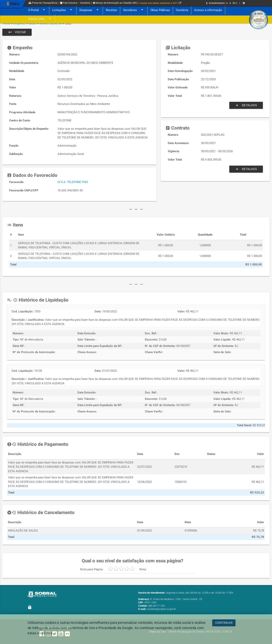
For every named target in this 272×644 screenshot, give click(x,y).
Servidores (134, 10)
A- (227, 3)
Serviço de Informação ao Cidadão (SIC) (115, 3)
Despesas (90, 10)
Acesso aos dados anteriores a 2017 (161, 3)
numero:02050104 (50, 23)
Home (6, 23)
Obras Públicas (160, 10)
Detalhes (246, 105)
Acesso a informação (208, 10)
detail (32, 23)
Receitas (111, 10)
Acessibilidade (215, 3)
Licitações (63, 10)
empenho (19, 23)
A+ (234, 3)
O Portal (37, 10)
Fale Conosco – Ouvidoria (75, 3)
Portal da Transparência (43, 3)
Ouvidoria (182, 10)
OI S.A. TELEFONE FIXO (73, 182)
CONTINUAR (224, 623)
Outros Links (40, 19)
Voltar (17, 32)
